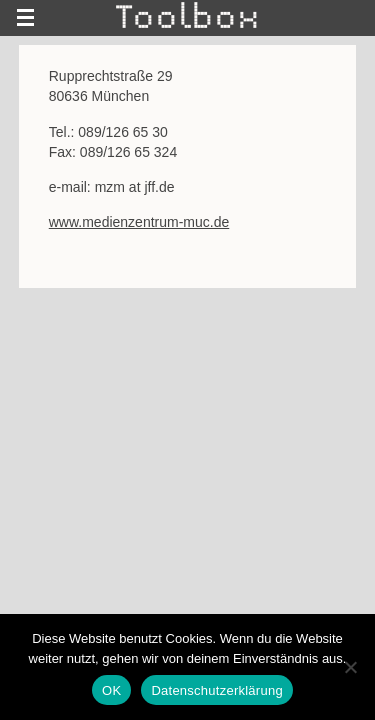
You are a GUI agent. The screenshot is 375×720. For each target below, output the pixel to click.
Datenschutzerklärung (216, 690)
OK (111, 690)
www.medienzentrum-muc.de (139, 222)
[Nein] (350, 667)
